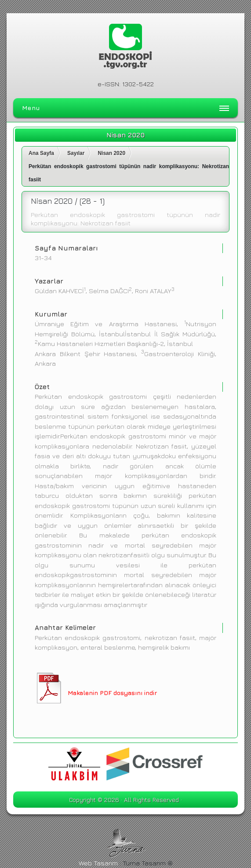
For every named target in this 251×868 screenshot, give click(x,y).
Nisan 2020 (111, 153)
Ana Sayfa (41, 153)
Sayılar (76, 153)
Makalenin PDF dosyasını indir (112, 693)
